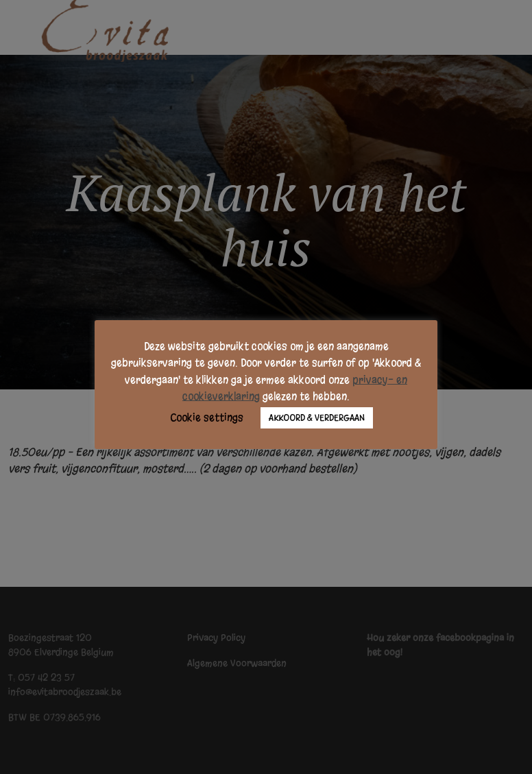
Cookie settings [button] (207, 418)
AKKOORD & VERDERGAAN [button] (317, 418)
